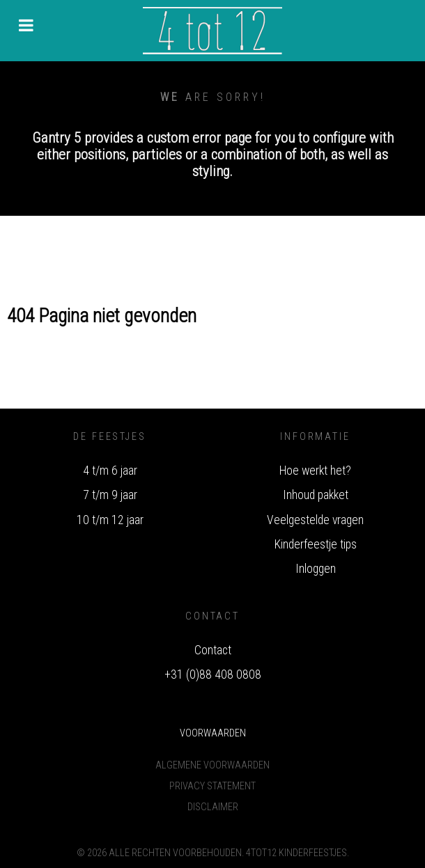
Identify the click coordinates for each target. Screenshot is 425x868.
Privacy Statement (212, 786)
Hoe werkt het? (315, 471)
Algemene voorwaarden (212, 765)
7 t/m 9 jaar (110, 495)
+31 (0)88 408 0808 (213, 674)
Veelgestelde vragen (315, 520)
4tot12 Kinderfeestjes (296, 853)
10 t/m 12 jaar (110, 520)
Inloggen (316, 569)
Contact (213, 650)
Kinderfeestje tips (316, 544)
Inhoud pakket (316, 495)
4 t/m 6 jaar (110, 471)
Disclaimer (213, 807)
